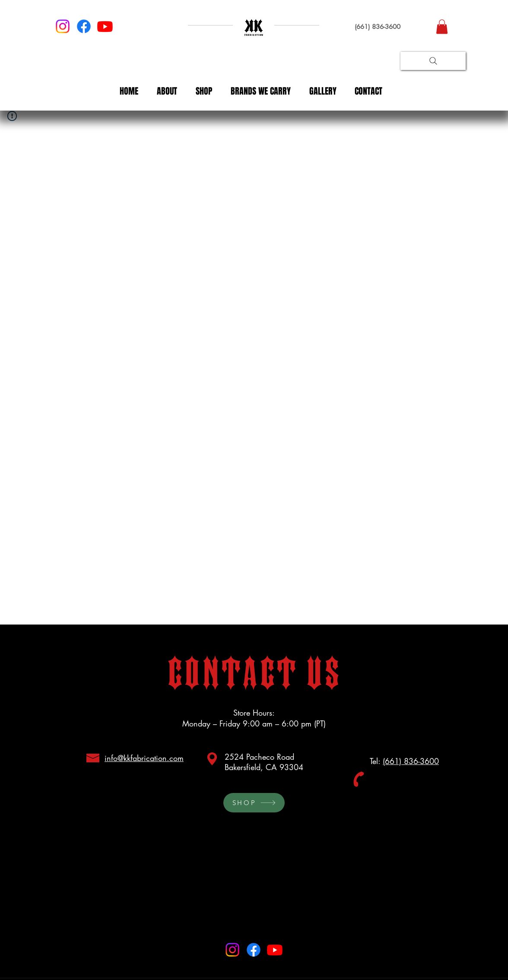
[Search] (433, 61)
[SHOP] (254, 803)
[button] (442, 27)
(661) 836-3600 (411, 761)
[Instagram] (63, 26)
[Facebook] (84, 26)
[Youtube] (105, 26)
